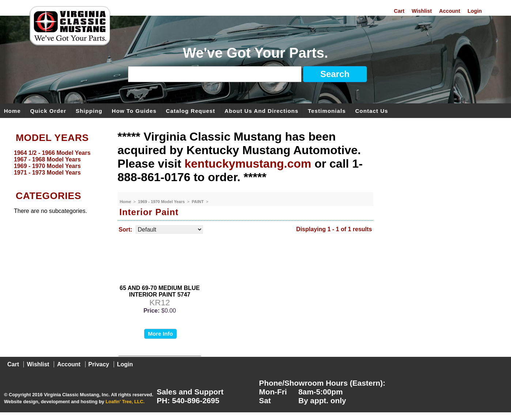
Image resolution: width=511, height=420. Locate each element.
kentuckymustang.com (248, 164)
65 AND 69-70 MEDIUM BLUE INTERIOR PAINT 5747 (160, 291)
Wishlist (422, 11)
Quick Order (48, 110)
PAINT (198, 202)
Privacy (99, 364)
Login (475, 11)
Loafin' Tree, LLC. (125, 402)
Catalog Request (191, 110)
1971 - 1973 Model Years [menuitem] (47, 173)
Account (450, 11)
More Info (160, 334)
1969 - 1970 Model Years (162, 202)
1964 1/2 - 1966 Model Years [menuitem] (52, 153)
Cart (399, 11)
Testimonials (327, 110)
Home (12, 110)
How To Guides (134, 110)
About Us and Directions (261, 110)
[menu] (57, 163)
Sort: (126, 230)
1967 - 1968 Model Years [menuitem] (47, 159)
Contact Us (372, 110)
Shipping (89, 110)
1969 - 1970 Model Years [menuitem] (47, 166)
